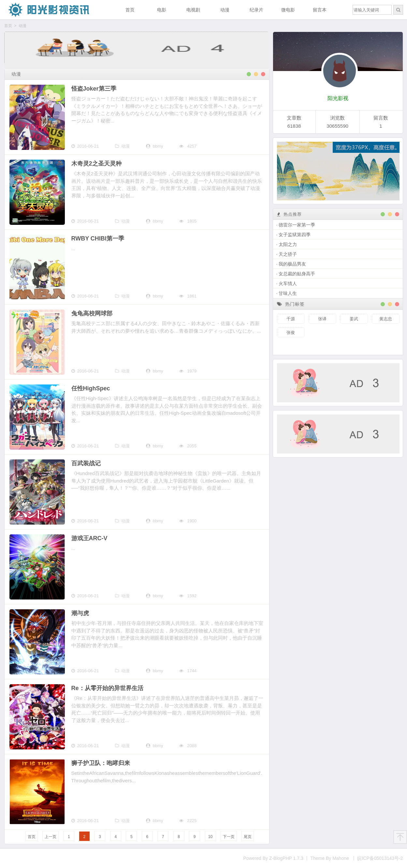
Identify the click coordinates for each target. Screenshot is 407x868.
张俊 (291, 333)
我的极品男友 (292, 264)
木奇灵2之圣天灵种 (96, 164)
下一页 (229, 837)
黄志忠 (386, 319)
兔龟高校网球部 (92, 313)
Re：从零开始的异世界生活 (107, 688)
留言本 (320, 10)
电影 (162, 10)
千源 (291, 319)
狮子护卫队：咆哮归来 (101, 763)
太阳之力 (288, 244)
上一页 (51, 837)
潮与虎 (80, 613)
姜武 (354, 319)
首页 (130, 10)
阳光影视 (338, 98)
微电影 (288, 10)
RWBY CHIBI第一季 (98, 239)
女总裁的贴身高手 (297, 274)
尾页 (248, 837)
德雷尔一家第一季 (297, 225)
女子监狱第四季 (295, 235)
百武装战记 (86, 463)
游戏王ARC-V (89, 538)
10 (210, 837)
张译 (322, 319)
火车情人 (288, 283)
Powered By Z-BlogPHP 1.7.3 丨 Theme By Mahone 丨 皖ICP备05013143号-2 (323, 858)
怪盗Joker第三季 (94, 89)
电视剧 (193, 10)
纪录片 (256, 10)
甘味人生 (288, 293)
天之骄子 (288, 254)
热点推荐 (289, 214)
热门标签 (291, 304)
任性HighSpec (91, 388)
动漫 (225, 10)
